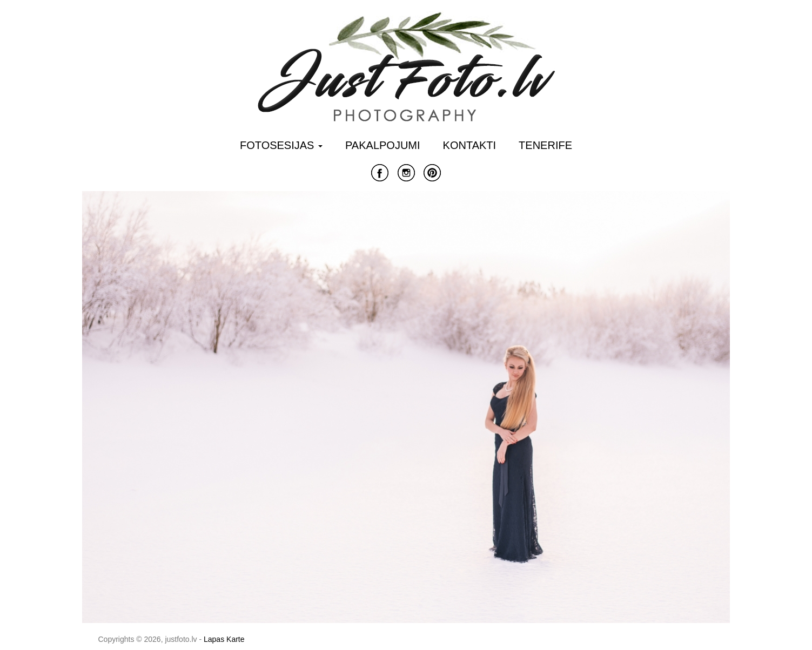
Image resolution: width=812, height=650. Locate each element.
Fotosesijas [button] (281, 145)
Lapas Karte (224, 639)
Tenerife (545, 145)
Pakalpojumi (383, 145)
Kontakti (470, 145)
